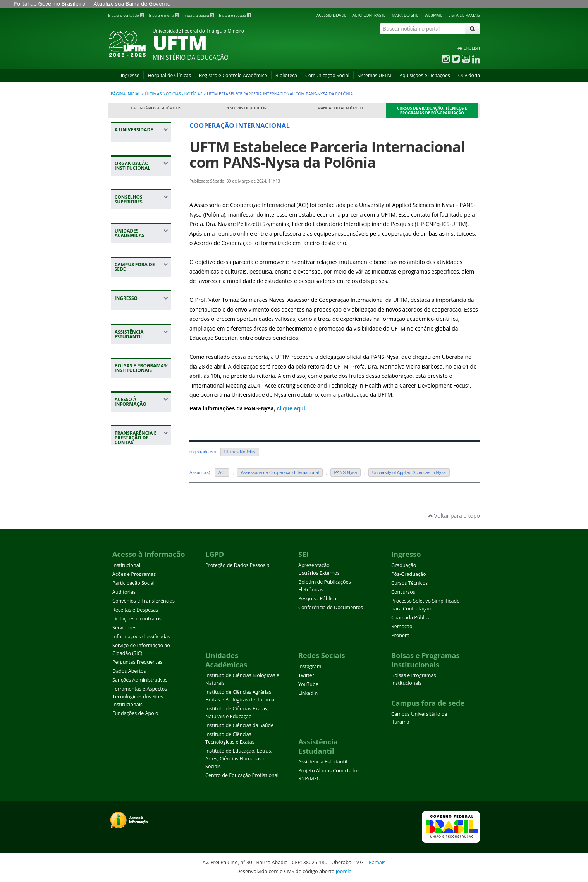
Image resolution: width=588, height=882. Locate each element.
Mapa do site (405, 15)
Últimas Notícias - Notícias (174, 94)
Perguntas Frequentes (137, 662)
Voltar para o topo (454, 516)
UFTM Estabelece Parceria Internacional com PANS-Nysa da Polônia (327, 154)
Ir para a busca (199, 15)
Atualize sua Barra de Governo (132, 4)
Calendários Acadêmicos (156, 108)
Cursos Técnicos (409, 583)
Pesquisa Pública (317, 599)
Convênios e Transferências (144, 601)
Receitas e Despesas (135, 610)
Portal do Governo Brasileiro (49, 4)
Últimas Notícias (240, 452)
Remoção (402, 626)
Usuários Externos (319, 573)
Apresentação (314, 565)
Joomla (344, 871)
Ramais (377, 862)
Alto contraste (369, 15)
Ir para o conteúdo (126, 15)
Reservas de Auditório (248, 108)
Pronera (400, 635)
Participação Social (133, 583)
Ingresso (130, 75)
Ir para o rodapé (235, 15)
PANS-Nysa (346, 472)
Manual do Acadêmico (340, 108)
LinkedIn (308, 693)
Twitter (306, 675)
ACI (222, 472)
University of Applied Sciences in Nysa (409, 472)
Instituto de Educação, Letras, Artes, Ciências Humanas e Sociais (239, 759)
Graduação (404, 565)
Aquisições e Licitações (425, 75)
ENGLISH (472, 48)
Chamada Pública (411, 618)
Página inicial (126, 94)
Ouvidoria (469, 75)
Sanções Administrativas (140, 680)
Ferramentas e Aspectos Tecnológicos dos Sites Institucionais (140, 697)
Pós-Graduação (409, 574)
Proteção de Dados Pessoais (237, 565)
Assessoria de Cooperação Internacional (280, 472)
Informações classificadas (141, 637)
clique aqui (291, 408)
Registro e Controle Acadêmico (233, 75)
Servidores (124, 628)
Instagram (310, 666)
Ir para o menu (164, 15)
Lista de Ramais (464, 15)
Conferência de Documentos (331, 607)
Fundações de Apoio (135, 713)
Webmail (433, 15)
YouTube (308, 684)
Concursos (403, 592)
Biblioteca (286, 75)
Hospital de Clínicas (169, 75)
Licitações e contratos (137, 619)
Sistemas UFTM (375, 75)
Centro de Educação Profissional (242, 775)
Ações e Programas (134, 574)
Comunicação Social (327, 75)
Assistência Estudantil (323, 762)
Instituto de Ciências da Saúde (239, 725)
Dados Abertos (129, 671)
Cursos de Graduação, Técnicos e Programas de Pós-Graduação (432, 111)
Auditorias (124, 592)
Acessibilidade (331, 15)
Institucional (126, 565)
